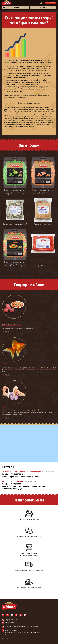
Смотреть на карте (49, 472)
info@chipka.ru (10, 623)
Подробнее (6, 332)
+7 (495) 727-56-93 (11, 620)
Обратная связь (51, 3)
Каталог (42, 7)
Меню (17, 7)
